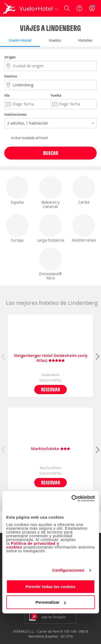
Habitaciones (15, 114)
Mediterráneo (84, 228)
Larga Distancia (51, 228)
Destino (11, 76)
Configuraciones (68, 570)
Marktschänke (50, 449)
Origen (10, 57)
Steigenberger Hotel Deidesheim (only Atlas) (51, 358)
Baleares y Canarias (51, 193)
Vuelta (56, 95)
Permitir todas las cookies (51, 587)
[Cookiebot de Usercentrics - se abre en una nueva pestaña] (72, 498)
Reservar (50, 389)
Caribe (84, 190)
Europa (17, 228)
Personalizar (51, 602)
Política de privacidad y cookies (33, 545)
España (17, 190)
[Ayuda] (79, 8)
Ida (7, 95)
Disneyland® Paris (51, 264)
